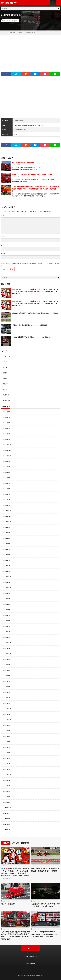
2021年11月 (7, 714)
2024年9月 (7, 527)
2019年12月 (7, 808)
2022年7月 (7, 670)
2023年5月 (7, 615)
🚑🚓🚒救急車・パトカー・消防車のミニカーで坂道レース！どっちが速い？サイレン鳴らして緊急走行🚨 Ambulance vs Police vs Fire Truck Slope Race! (35, 291)
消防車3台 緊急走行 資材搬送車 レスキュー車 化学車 (32, 174)
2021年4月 (7, 753)
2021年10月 (7, 720)
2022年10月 (7, 654)
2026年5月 (7, 417)
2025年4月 (7, 489)
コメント (4, 216)
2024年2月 (7, 566)
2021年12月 (7, 709)
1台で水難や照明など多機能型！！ (24, 163)
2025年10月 (7, 456)
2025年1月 (7, 505)
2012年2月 (7, 830)
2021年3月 (7, 758)
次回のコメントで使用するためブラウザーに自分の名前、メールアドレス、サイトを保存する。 (30, 264)
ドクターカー (8, 356)
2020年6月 (7, 791)
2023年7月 (7, 604)
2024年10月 (7, 522)
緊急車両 (6, 395)
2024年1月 (7, 571)
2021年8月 (7, 731)
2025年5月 (7, 483)
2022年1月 (7, 703)
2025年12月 (7, 445)
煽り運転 (6, 384)
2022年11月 (7, 648)
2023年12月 (7, 577)
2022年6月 (7, 676)
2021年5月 (7, 747)
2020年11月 (7, 780)
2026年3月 (7, 428)
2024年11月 (7, 516)
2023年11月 (7, 582)
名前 (3, 236)
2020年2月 (7, 802)
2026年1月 (7, 439)
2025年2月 (7, 500)
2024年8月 (7, 533)
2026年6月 (7, 412)
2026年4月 (7, 423)
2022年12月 (7, 643)
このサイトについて (31, 957)
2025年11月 (7, 450)
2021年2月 (7, 764)
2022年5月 (7, 681)
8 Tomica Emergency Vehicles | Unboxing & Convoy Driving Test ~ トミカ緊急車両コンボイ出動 (45, 934)
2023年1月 (7, 637)
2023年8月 (7, 599)
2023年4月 (7, 621)
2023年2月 (7, 632)
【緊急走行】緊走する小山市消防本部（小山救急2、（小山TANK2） (45, 905)
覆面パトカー (8, 400)
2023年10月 (7, 588)
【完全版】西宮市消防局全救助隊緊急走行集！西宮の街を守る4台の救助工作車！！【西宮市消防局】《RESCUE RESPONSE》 (15, 935)
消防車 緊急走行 (8, 904)
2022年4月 (7, 687)
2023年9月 (7, 593)
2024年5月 (7, 549)
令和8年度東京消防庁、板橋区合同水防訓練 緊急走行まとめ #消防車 (35, 313)
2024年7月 (7, 538)
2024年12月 (7, 511)
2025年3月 (7, 494)
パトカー (6, 362)
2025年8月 (7, 467)
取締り (5, 367)
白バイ (5, 389)
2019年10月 (7, 813)
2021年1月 (7, 769)
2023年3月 (7, 626)
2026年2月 (7, 434)
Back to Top (31, 948)
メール (4, 245)
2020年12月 (7, 775)
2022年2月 (7, 698)
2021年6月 (7, 742)
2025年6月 (7, 478)
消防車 (15, 21)
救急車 (5, 373)
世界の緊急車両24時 (36, 976)
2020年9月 (7, 786)
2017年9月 (7, 824)
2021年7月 (7, 736)
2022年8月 (7, 665)
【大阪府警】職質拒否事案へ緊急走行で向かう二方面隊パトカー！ (33, 337)
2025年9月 (7, 461)
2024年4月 (7, 555)
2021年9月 (7, 725)
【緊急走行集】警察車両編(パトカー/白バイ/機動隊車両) (30, 325)
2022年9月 (7, 659)
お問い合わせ (30, 964)
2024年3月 (7, 560)
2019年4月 (7, 819)
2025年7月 (7, 472)
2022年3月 (7, 692)
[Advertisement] (30, 51)
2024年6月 (7, 544)
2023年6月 (7, 610)
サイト (3, 254)
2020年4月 (7, 797)
